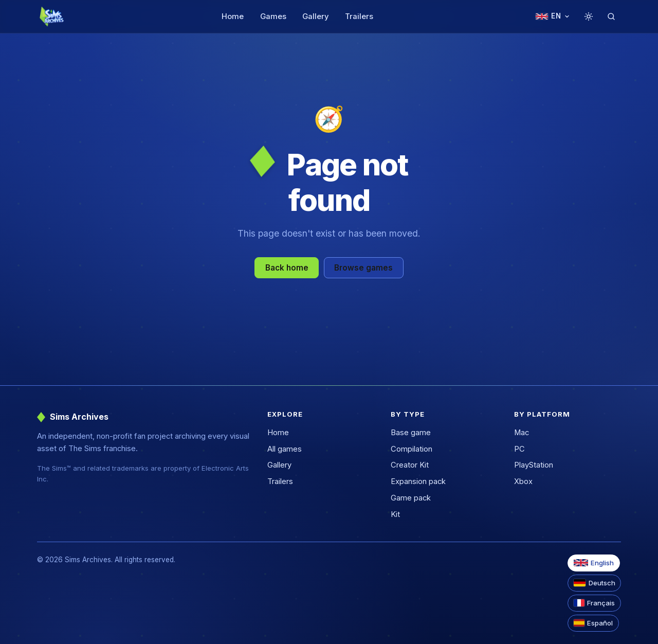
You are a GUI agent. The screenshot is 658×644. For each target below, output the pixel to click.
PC (519, 449)
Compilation (412, 449)
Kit (395, 514)
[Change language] (553, 17)
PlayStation (534, 465)
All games (285, 449)
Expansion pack (418, 481)
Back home (287, 268)
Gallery (316, 16)
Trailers (359, 16)
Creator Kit (410, 465)
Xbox (523, 481)
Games (273, 16)
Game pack (411, 498)
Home (233, 16)
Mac (522, 433)
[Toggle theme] (589, 16)
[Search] (611, 16)
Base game (411, 433)
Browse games (363, 268)
